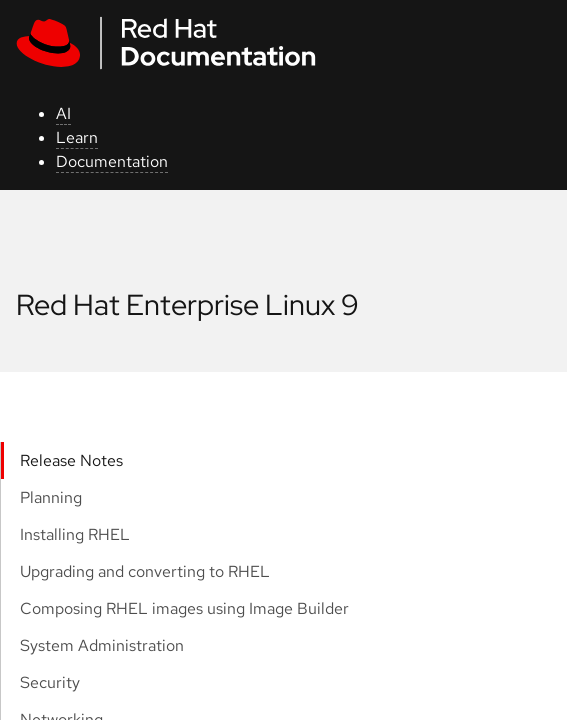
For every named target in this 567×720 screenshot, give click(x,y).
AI (63, 113)
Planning (51, 497)
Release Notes (71, 460)
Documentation (112, 161)
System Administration (102, 645)
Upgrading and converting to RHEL (145, 571)
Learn (77, 137)
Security (50, 682)
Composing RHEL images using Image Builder (184, 608)
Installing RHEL (75, 534)
